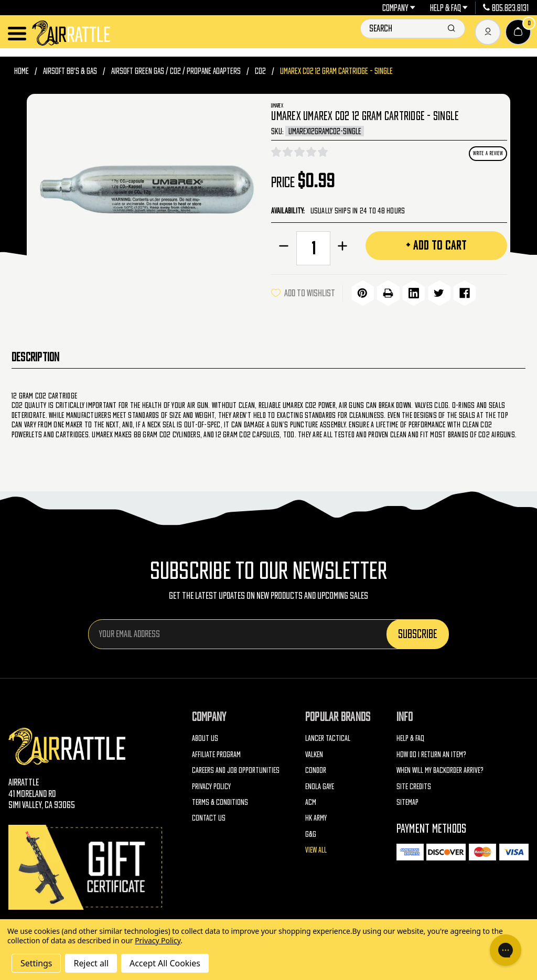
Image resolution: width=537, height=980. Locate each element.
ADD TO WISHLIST (303, 292)
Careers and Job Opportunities (236, 768)
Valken (314, 753)
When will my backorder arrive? (440, 768)
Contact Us (209, 817)
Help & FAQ (449, 8)
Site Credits (414, 785)
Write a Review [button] (488, 153)
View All (316, 849)
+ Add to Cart (437, 245)
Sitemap (407, 800)
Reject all (91, 963)
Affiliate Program (216, 753)
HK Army (316, 817)
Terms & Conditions (220, 800)
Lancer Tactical (328, 736)
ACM (311, 800)
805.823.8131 (506, 8)
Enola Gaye (320, 785)
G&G (311, 832)
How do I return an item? (431, 753)
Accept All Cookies (165, 963)
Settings (36, 963)
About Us (205, 736)
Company (399, 8)
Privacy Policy (211, 785)
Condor (316, 768)
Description (36, 356)
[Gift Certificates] (87, 866)
